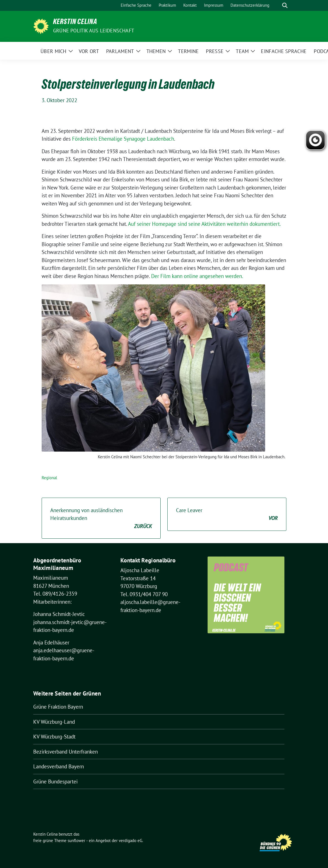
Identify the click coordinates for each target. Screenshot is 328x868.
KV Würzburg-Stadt (54, 737)
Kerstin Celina (75, 23)
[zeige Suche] (285, 5)
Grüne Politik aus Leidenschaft (94, 31)
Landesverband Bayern (59, 766)
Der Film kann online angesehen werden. (197, 276)
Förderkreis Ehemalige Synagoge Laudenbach (123, 139)
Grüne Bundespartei (55, 781)
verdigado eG (130, 841)
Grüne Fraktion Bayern (58, 707)
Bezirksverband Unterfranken (66, 752)
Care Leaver (227, 515)
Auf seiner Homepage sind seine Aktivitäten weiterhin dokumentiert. (204, 224)
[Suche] (277, 5)
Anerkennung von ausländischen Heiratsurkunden (101, 519)
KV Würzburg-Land (54, 722)
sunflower (76, 841)
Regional (49, 478)
